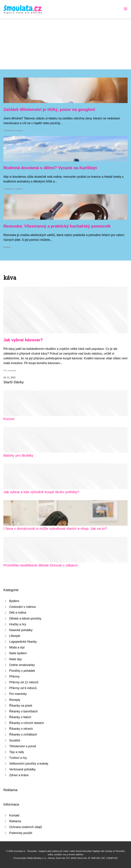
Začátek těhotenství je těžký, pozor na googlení (49, 109)
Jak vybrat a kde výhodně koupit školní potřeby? (41, 492)
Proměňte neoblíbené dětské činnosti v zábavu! (41, 565)
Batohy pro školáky (18, 455)
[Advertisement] (65, 44)
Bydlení (7, 247)
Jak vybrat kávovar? (23, 340)
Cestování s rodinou (13, 189)
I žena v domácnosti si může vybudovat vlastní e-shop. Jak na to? (55, 528)
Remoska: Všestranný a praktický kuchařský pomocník (57, 226)
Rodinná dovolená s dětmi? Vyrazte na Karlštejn (50, 168)
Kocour (9, 419)
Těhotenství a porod (13, 131)
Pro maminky (10, 370)
